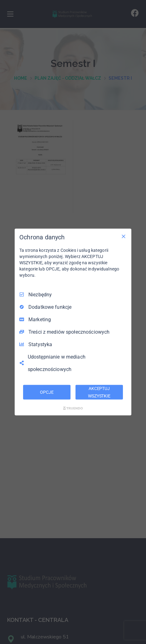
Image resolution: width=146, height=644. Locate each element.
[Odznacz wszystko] (124, 236)
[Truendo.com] (73, 408)
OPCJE (47, 392)
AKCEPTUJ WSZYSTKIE (99, 392)
